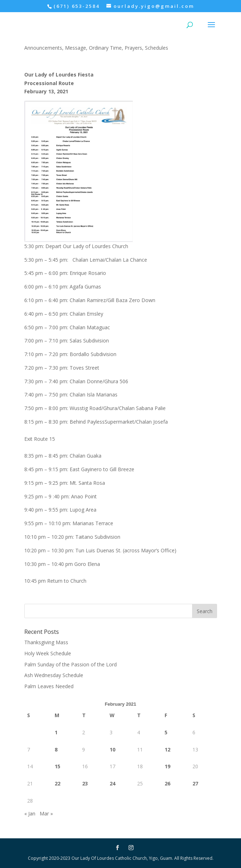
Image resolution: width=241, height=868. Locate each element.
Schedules (157, 48)
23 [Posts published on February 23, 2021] (85, 783)
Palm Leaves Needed (49, 686)
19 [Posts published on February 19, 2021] (167, 766)
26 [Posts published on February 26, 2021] (167, 783)
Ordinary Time (105, 48)
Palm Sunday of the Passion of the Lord (71, 664)
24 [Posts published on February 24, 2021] (112, 783)
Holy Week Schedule (48, 653)
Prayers (133, 48)
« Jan (30, 813)
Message (76, 48)
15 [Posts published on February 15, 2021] (57, 766)
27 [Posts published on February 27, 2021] (195, 783)
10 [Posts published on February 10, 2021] (112, 749)
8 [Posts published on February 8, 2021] (56, 749)
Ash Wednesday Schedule (54, 675)
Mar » (46, 813)
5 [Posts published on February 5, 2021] (166, 732)
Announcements (43, 48)
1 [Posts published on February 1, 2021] (56, 732)
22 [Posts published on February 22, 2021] (57, 783)
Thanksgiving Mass (46, 642)
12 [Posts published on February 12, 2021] (167, 749)
